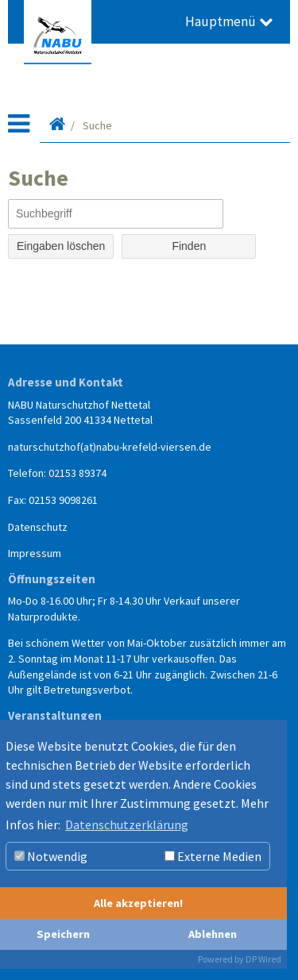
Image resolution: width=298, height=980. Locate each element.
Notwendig (51, 856)
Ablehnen (213, 934)
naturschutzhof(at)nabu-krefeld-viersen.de (110, 447)
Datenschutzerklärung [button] (127, 824)
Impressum (35, 553)
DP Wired (263, 959)
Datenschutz (38, 527)
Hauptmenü (229, 21)
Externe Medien (213, 856)
